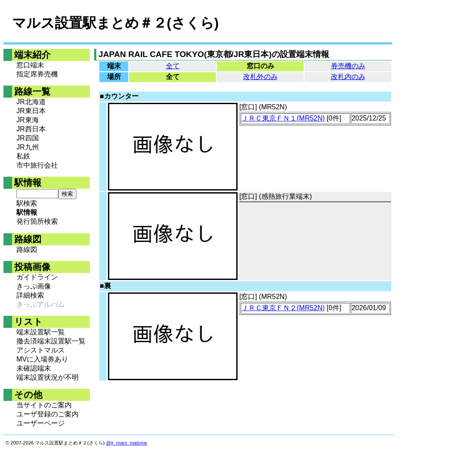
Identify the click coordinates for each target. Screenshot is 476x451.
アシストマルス (41, 350)
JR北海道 (31, 102)
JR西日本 (31, 129)
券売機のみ (348, 66)
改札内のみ (348, 77)
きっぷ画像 (34, 286)
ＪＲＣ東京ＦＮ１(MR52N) (283, 118)
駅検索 (27, 203)
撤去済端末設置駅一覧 (51, 341)
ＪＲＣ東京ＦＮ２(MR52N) (283, 308)
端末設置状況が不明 (48, 377)
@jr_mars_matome (127, 443)
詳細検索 (30, 295)
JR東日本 (31, 111)
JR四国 (28, 138)
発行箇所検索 (37, 221)
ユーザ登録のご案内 (48, 414)
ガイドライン (37, 277)
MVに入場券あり (42, 359)
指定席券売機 (37, 74)
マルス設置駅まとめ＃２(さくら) (115, 23)
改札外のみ (260, 77)
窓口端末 (30, 65)
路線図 (27, 249)
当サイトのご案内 (44, 405)
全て (173, 66)
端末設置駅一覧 (41, 332)
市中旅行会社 (37, 165)
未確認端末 (34, 368)
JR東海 (28, 120)
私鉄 (23, 156)
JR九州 (28, 147)
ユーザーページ (41, 423)
